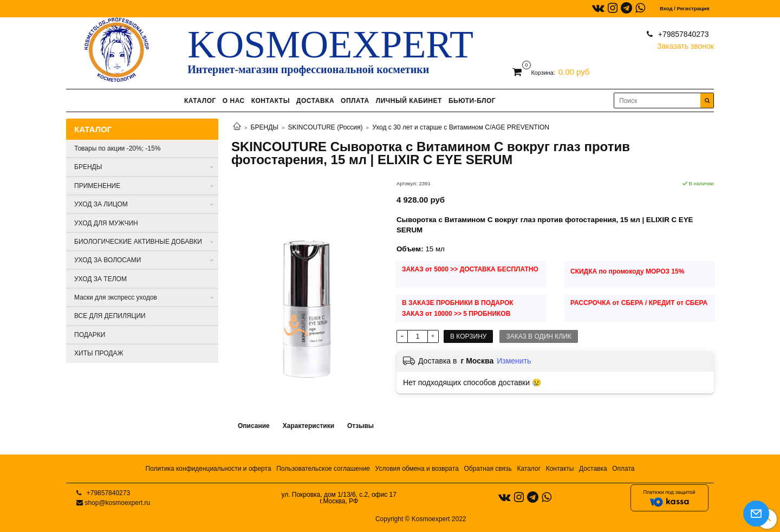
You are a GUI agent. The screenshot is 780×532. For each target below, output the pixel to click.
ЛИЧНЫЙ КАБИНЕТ (409, 101)
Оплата (623, 469)
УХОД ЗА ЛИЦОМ (101, 204)
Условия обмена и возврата (417, 469)
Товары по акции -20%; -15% (117, 148)
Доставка (593, 469)
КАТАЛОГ (200, 101)
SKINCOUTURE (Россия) (326, 127)
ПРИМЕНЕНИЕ (97, 186)
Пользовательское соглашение (323, 469)
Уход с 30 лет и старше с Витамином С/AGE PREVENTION (461, 127)
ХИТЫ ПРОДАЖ (99, 353)
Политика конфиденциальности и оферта (209, 469)
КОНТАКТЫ (271, 101)
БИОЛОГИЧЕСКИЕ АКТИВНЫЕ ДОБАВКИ (138, 242)
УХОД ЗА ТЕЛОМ (100, 279)
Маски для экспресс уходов (116, 297)
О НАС (234, 101)
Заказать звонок (685, 44)
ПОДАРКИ (90, 335)
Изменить (514, 361)
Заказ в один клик (538, 336)
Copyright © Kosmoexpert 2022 (421, 519)
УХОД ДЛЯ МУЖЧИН (106, 223)
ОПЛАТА (355, 101)
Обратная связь (487, 469)
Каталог (529, 469)
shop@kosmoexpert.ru (117, 503)
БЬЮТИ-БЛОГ (472, 101)
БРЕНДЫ (265, 127)
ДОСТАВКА (315, 101)
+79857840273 (682, 34)
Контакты (560, 469)
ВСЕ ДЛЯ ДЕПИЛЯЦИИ (110, 316)
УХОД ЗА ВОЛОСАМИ (108, 260)
